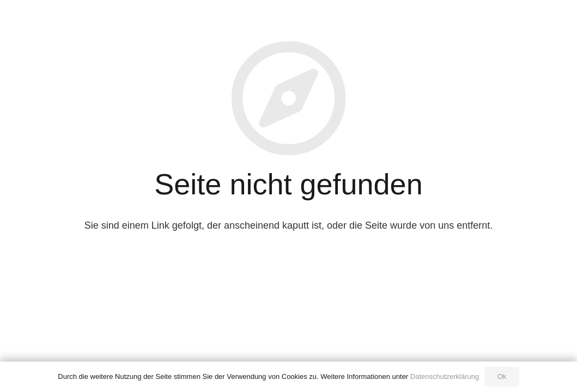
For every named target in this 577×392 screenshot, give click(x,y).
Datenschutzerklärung (445, 376)
